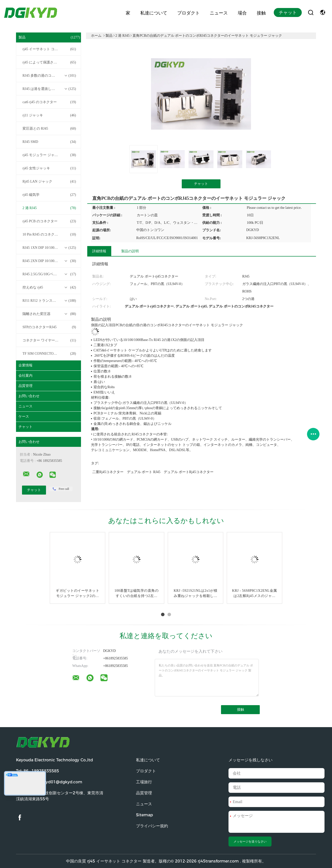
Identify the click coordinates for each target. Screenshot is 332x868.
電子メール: (49, 782)
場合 (242, 12)
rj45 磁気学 (49, 195)
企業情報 (25, 365)
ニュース (219, 12)
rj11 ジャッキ (49, 115)
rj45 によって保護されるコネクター (50, 62)
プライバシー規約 (152, 826)
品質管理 (25, 386)
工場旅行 (144, 782)
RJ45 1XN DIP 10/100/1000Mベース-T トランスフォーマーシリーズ (50, 248)
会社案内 (25, 376)
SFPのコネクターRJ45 (49, 327)
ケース (24, 417)
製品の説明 (130, 251)
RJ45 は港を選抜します (49, 89)
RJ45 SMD (49, 142)
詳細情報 (99, 251)
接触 (261, 12)
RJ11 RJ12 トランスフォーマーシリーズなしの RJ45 (50, 301)
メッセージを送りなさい (250, 842)
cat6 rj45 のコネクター (49, 102)
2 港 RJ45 (49, 208)
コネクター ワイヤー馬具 (49, 340)
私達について (154, 12)
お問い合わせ (29, 396)
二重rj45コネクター (108, 472)
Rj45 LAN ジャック (49, 182)
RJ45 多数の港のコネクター (49, 76)
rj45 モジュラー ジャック (49, 155)
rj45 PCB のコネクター (49, 221)
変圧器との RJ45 (49, 129)
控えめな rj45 (49, 288)
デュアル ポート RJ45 (144, 472)
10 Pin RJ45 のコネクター (49, 235)
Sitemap (144, 815)
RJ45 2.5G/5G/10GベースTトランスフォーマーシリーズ (50, 274)
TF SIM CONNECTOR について (49, 354)
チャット (288, 12)
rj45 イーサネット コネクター (49, 49)
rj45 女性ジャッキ (49, 168)
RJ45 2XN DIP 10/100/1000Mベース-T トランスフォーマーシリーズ (50, 261)
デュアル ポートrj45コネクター (189, 472)
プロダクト (188, 12)
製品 (49, 37)
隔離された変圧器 (49, 314)
